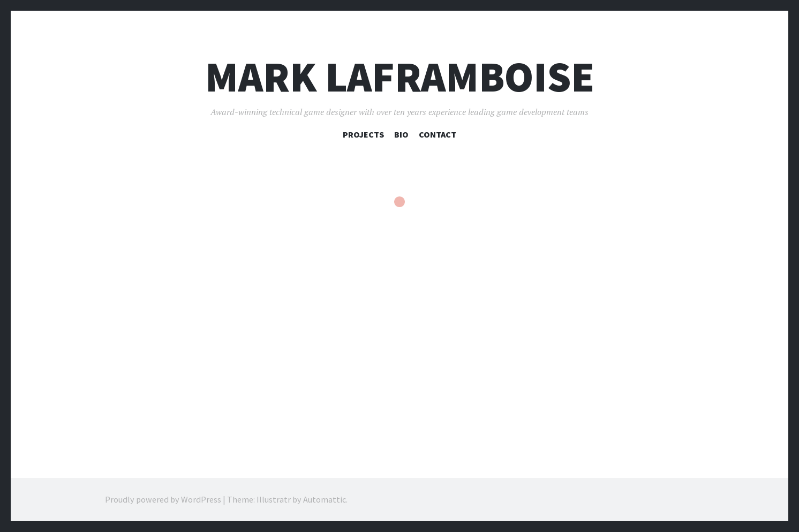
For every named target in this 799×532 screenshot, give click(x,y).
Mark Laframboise (400, 77)
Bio (401, 134)
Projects (363, 134)
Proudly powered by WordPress (163, 500)
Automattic (325, 500)
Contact (438, 134)
